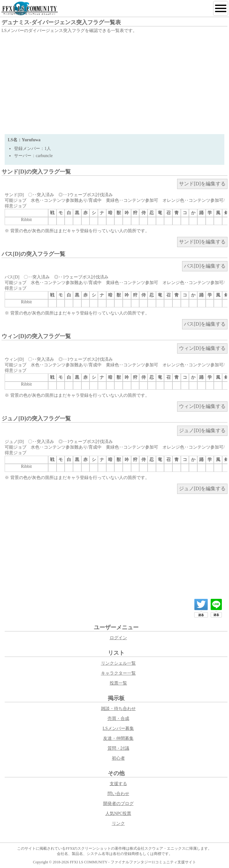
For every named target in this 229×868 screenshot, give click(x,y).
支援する (118, 784)
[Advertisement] (114, 81)
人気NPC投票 (118, 814)
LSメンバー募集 (118, 728)
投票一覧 (118, 683)
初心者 (118, 758)
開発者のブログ (118, 804)
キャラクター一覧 (118, 673)
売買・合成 (118, 719)
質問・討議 (118, 748)
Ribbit (26, 220)
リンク (118, 823)
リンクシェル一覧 (118, 663)
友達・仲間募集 (118, 738)
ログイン (118, 638)
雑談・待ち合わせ (118, 709)
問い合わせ (118, 794)
